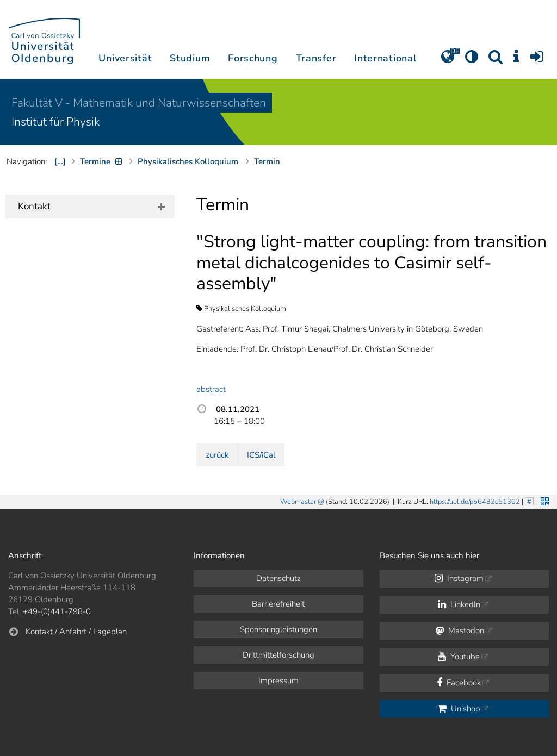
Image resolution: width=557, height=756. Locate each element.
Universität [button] (125, 58)
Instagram (459, 578)
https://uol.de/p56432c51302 (475, 502)
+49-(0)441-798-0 (57, 611)
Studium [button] (190, 58)
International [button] (385, 58)
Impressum (278, 680)
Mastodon (460, 630)
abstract (211, 389)
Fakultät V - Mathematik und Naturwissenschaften (139, 103)
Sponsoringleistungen (278, 629)
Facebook (459, 683)
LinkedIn (459, 604)
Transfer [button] (316, 58)
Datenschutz (278, 578)
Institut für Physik (55, 122)
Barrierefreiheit (278, 604)
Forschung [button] (253, 58)
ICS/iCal (261, 455)
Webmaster (298, 502)
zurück (217, 455)
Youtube (459, 657)
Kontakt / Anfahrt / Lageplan (76, 632)
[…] (60, 161)
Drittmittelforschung (278, 655)
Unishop (459, 709)
